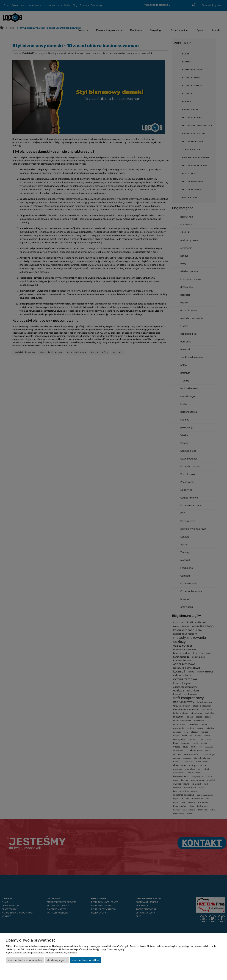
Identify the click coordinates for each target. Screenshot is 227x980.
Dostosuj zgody (57, 960)
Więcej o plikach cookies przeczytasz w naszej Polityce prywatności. (41, 953)
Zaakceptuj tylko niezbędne (25, 960)
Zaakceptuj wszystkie (85, 960)
